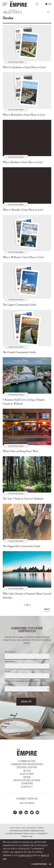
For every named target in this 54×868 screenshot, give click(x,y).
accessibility (42, 834)
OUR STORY (27, 774)
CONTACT (27, 787)
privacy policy (29, 834)
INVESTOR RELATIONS (27, 781)
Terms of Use (27, 837)
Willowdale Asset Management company (28, 828)
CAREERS (27, 784)
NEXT (47, 610)
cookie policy (25, 856)
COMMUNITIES (27, 761)
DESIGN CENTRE (27, 768)
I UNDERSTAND (41, 864)
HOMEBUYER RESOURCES (27, 765)
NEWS (27, 778)
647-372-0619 (27, 803)
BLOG (27, 771)
